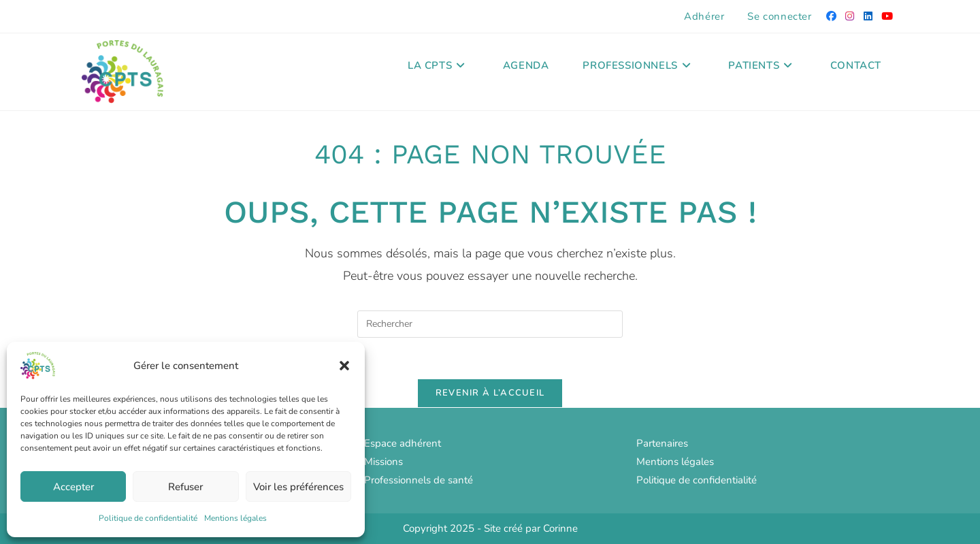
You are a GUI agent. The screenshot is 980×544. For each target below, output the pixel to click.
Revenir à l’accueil (490, 393)
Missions (383, 462)
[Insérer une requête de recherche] (490, 324)
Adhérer (704, 16)
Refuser (185, 487)
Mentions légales (235, 518)
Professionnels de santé (419, 480)
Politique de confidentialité (148, 518)
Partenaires (662, 443)
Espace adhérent (403, 443)
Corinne (560, 528)
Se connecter (779, 16)
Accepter (73, 487)
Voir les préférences (298, 487)
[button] (344, 366)
